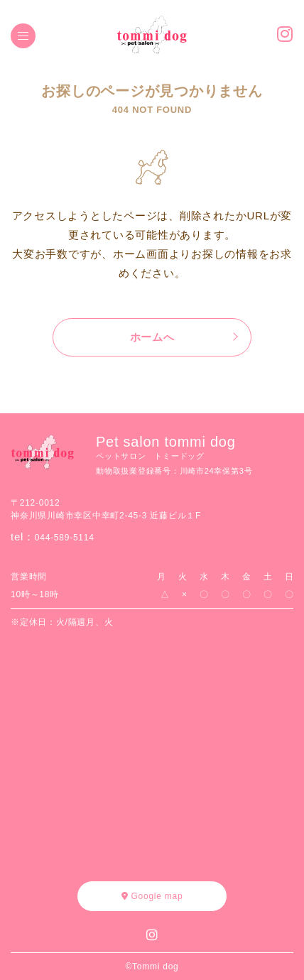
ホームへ (152, 337)
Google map (152, 896)
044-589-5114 (65, 538)
